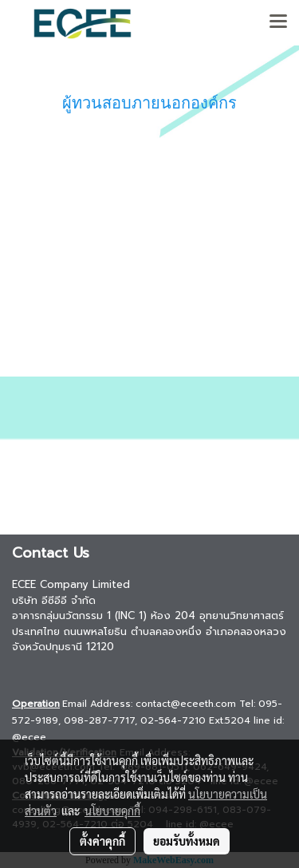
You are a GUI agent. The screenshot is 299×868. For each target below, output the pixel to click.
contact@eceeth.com (186, 704)
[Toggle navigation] (278, 22)
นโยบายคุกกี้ (112, 811)
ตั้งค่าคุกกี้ (102, 841)
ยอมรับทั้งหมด (187, 841)
